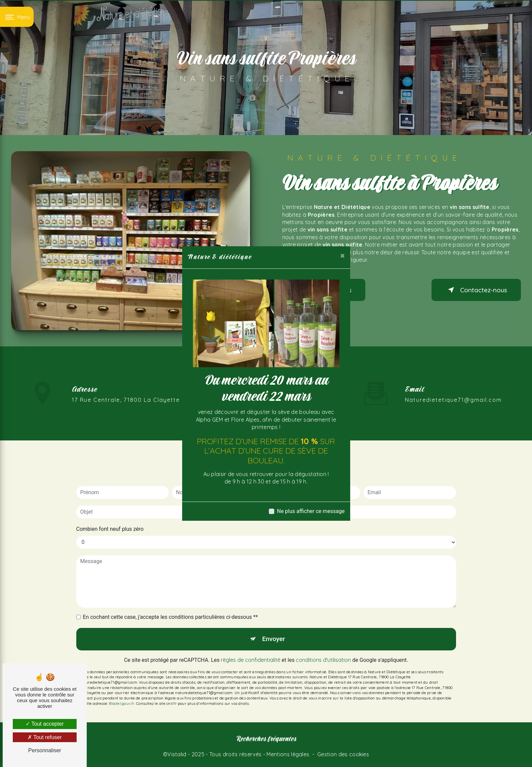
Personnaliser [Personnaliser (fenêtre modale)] (45, 750)
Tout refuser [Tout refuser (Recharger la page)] (45, 737)
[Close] (343, 256)
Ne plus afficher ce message (311, 511)
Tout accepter (45, 724)
